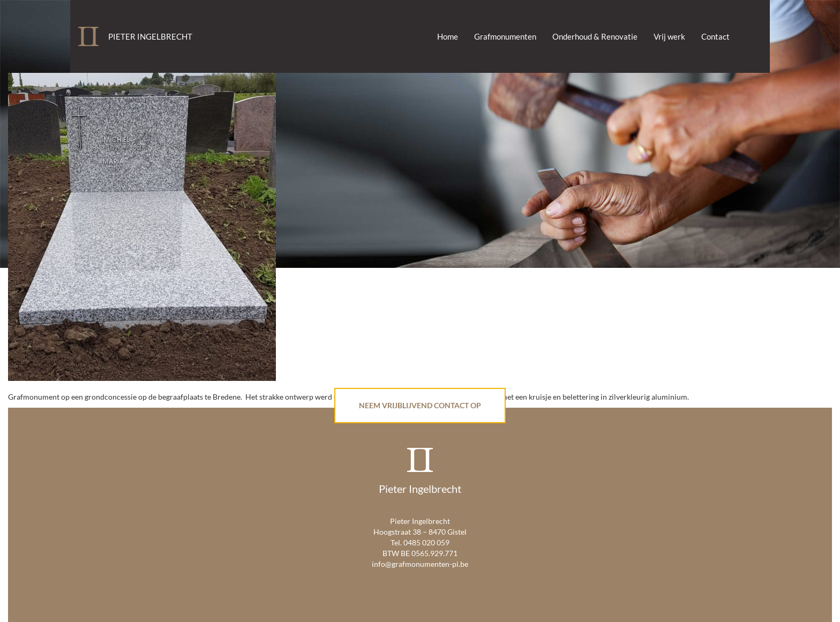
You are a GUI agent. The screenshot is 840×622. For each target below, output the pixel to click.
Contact (715, 36)
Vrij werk (669, 36)
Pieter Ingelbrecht (150, 36)
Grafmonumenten (505, 36)
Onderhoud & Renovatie (595, 36)
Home (448, 36)
